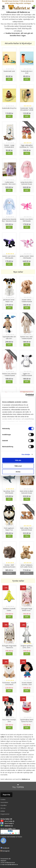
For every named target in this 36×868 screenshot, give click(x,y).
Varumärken (4, 802)
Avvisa (18, 472)
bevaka (9, 573)
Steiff (19, 29)
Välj (27, 153)
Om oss (3, 808)
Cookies (3, 799)
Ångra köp (6, 795)
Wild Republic (27, 29)
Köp (9, 79)
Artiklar (3, 811)
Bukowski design (26, 26)
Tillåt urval (18, 466)
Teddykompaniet (11, 29)
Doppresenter (5, 814)
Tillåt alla (18, 460)
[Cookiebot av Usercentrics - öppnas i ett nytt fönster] (26, 395)
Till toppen (18, 786)
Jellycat (19, 31)
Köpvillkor (4, 805)
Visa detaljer (26, 454)
